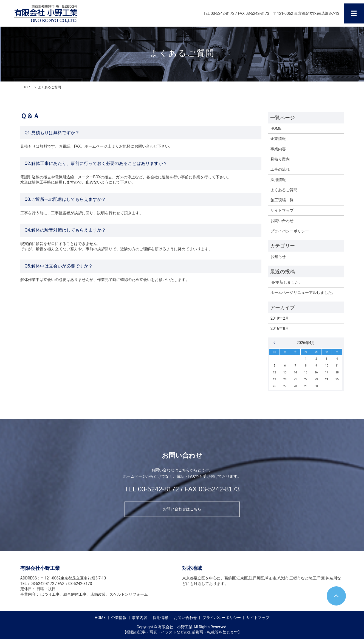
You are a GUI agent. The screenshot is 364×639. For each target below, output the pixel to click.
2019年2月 (280, 318)
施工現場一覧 (282, 200)
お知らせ (278, 257)
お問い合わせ (282, 221)
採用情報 (278, 180)
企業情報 (278, 139)
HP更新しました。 (287, 282)
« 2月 (276, 343)
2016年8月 (280, 328)
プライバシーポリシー (290, 231)
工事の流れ (280, 169)
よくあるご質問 (284, 190)
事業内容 (278, 149)
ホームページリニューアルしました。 (303, 292)
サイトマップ (282, 210)
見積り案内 (280, 159)
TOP (27, 87)
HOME (276, 128)
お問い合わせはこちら (182, 509)
